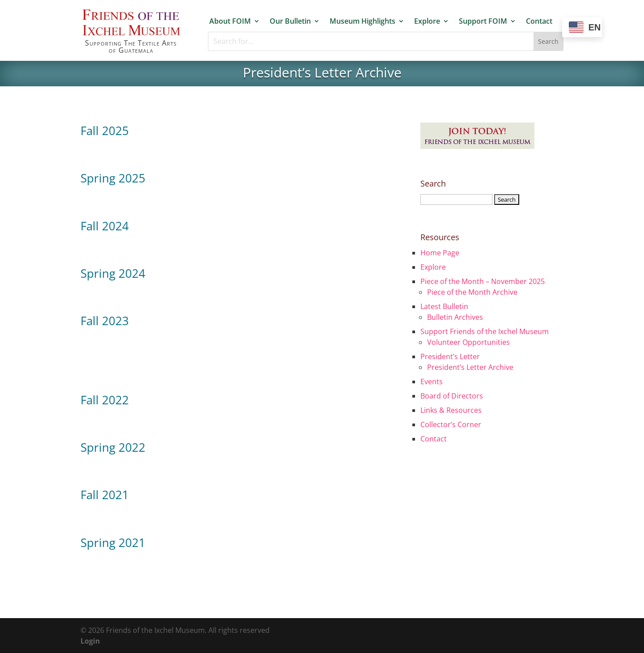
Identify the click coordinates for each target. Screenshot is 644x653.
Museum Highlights (362, 21)
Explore (427, 21)
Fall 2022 (105, 400)
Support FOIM (483, 21)
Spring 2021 (113, 543)
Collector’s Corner (451, 424)
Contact (539, 21)
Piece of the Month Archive (472, 292)
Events (432, 382)
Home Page (440, 253)
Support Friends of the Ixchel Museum (485, 331)
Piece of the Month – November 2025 (483, 281)
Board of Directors (452, 396)
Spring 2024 (113, 273)
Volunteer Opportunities (468, 342)
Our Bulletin (290, 21)
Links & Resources (451, 410)
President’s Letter (450, 356)
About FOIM (230, 21)
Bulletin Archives (455, 317)
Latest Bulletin (444, 306)
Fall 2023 (105, 321)
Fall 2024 (105, 226)
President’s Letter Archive (470, 367)
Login (90, 641)
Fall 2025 (105, 131)
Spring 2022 (113, 447)
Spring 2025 (113, 178)
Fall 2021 (105, 495)
